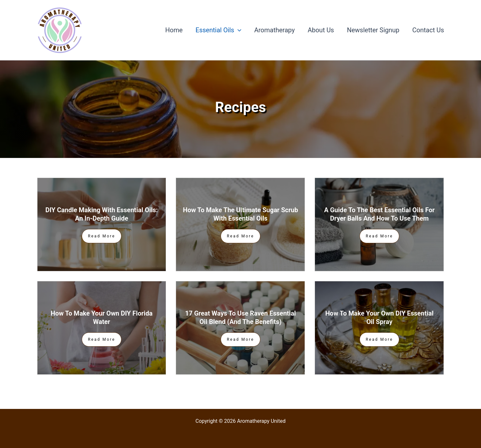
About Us (321, 30)
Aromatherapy (274, 30)
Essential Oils (218, 30)
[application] (238, 30)
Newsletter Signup (373, 30)
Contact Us (428, 30)
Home (174, 30)
